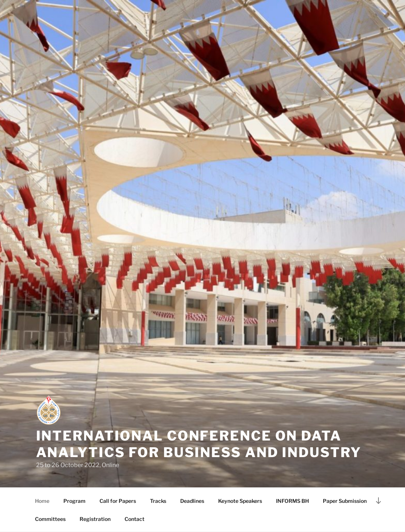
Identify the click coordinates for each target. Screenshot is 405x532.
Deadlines (192, 501)
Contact (135, 519)
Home (42, 501)
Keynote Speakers (240, 501)
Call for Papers (118, 501)
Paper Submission (345, 501)
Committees (50, 519)
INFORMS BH (292, 501)
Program (74, 501)
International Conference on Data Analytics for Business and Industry (199, 444)
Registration (95, 519)
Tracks (158, 501)
